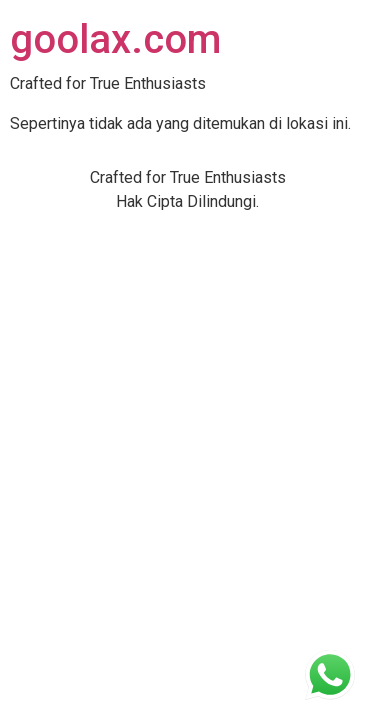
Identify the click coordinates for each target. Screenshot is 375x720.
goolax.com (115, 39)
